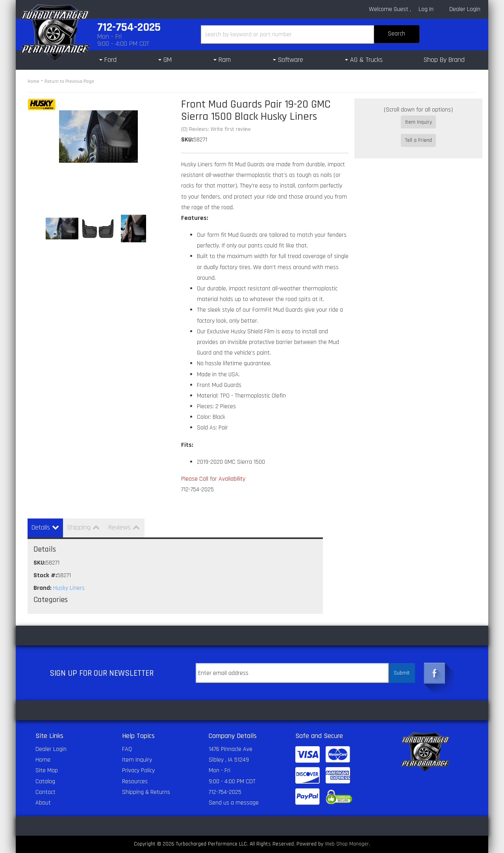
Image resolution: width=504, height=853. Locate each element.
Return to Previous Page (69, 81)
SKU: (187, 140)
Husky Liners (69, 588)
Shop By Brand (444, 60)
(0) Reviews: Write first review (216, 129)
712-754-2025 (225, 792)
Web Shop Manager (347, 844)
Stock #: (45, 575)
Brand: (43, 588)
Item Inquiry (419, 122)
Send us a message (234, 803)
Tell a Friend (419, 134)
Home (33, 81)
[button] (310, 34)
